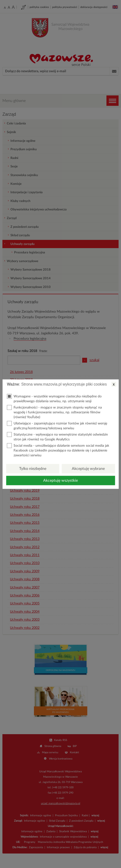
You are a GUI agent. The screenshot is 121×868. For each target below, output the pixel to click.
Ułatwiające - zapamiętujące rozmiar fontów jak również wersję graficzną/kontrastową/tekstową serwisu (57, 425)
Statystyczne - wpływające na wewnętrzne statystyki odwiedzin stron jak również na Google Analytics (57, 436)
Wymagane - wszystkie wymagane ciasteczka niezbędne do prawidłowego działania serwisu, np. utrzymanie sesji (54, 398)
